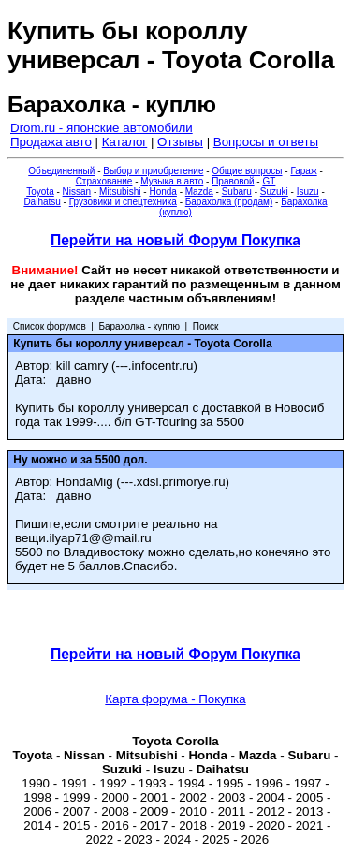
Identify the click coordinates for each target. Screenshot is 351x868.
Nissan (77, 191)
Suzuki (274, 191)
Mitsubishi (120, 191)
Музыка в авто (172, 181)
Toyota (40, 191)
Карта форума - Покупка (175, 699)
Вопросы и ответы (266, 142)
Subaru (237, 191)
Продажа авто (51, 142)
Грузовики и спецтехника (123, 202)
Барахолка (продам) (229, 202)
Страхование (104, 181)
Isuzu (308, 191)
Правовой (233, 181)
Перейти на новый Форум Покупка (175, 240)
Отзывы (180, 142)
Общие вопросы (247, 171)
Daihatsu (42, 202)
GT (269, 181)
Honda (162, 191)
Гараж (303, 171)
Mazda (199, 191)
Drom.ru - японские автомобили (102, 128)
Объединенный (61, 171)
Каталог (124, 142)
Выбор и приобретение (153, 171)
